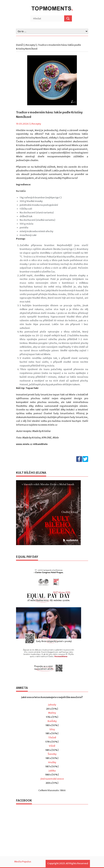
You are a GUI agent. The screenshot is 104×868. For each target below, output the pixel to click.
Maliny (52, 713)
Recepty (30, 45)
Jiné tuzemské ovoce (52, 779)
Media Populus (23, 862)
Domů (19, 45)
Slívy (52, 729)
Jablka (52, 771)
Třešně (52, 738)
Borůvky (52, 721)
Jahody (52, 705)
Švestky (52, 754)
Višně (52, 746)
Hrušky (52, 762)
